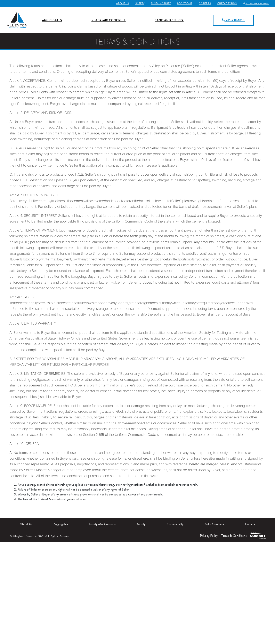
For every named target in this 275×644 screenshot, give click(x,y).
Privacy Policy (206, 535)
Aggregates (52, 20)
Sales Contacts (214, 523)
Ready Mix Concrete (109, 20)
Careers (203, 3)
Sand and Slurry (169, 20)
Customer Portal (255, 3)
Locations (183, 3)
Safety (138, 3)
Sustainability (159, 3)
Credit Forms (225, 3)
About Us (120, 3)
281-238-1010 (233, 20)
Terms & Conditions (233, 535)
